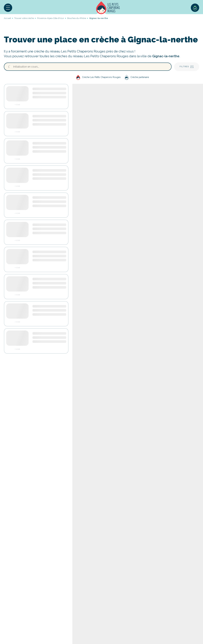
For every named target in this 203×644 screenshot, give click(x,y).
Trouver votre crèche (24, 18)
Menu (8, 8)
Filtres (187, 67)
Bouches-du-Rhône (77, 18)
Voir (18, 105)
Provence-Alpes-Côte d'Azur (51, 18)
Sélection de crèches (195, 8)
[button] (8, 8)
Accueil (108, 8)
